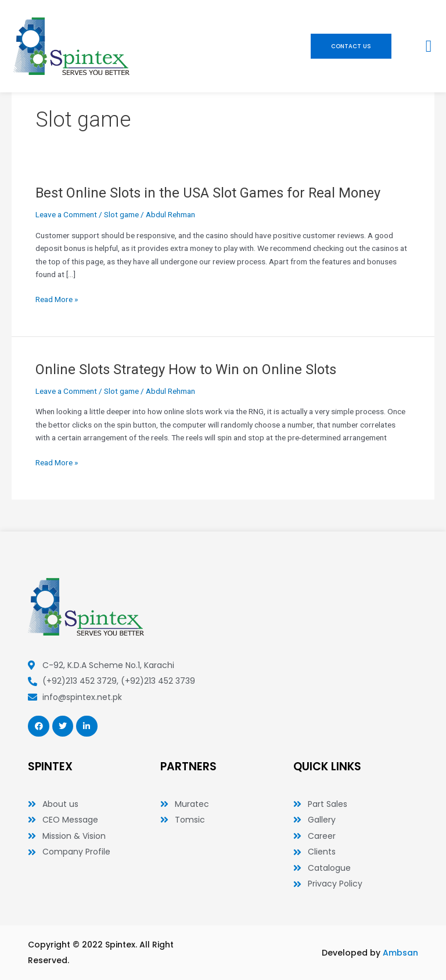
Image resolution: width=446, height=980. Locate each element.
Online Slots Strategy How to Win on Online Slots (186, 369)
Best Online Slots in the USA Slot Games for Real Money (208, 193)
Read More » (57, 299)
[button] (429, 46)
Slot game (121, 214)
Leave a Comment (66, 214)
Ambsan (400, 953)
